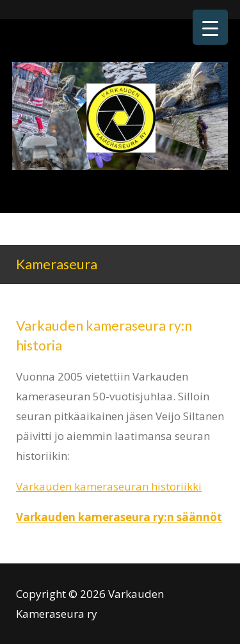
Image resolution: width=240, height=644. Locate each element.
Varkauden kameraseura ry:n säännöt (119, 517)
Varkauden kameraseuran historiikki (109, 486)
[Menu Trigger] (210, 27)
